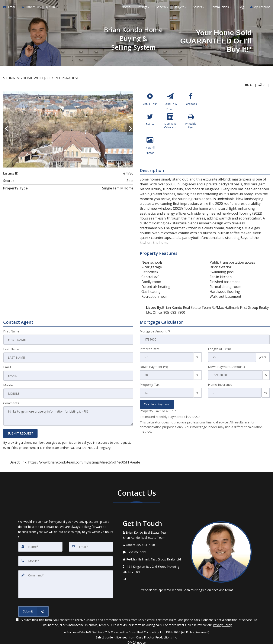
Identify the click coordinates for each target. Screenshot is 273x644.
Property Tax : (158, 411)
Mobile (8, 384)
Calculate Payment (157, 404)
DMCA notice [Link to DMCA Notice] (136, 639)
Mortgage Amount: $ (155, 331)
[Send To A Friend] (171, 103)
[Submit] (33, 608)
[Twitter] (150, 126)
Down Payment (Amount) (226, 367)
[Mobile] (66, 559)
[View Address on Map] (153, 568)
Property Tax (150, 384)
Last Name (11, 349)
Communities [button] (221, 8)
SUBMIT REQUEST (20, 432)
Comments (11, 402)
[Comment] (66, 582)
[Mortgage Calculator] (171, 126)
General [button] (162, 8)
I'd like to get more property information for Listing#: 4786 (68, 415)
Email (7, 367)
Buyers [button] (181, 8)
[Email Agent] (11, 9)
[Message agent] (153, 551)
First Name (11, 331)
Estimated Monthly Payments (170, 417)
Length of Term (219, 349)
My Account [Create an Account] (260, 8)
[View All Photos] (150, 149)
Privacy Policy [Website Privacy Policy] (222, 622)
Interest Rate (150, 349)
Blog (241, 8)
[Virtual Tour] (150, 103)
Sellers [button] (199, 8)
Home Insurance (220, 384)
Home (126, 8)
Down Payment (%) (154, 367)
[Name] (40, 545)
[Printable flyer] (191, 126)
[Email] (91, 545)
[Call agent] (37, 9)
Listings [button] (143, 8)
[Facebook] (191, 103)
